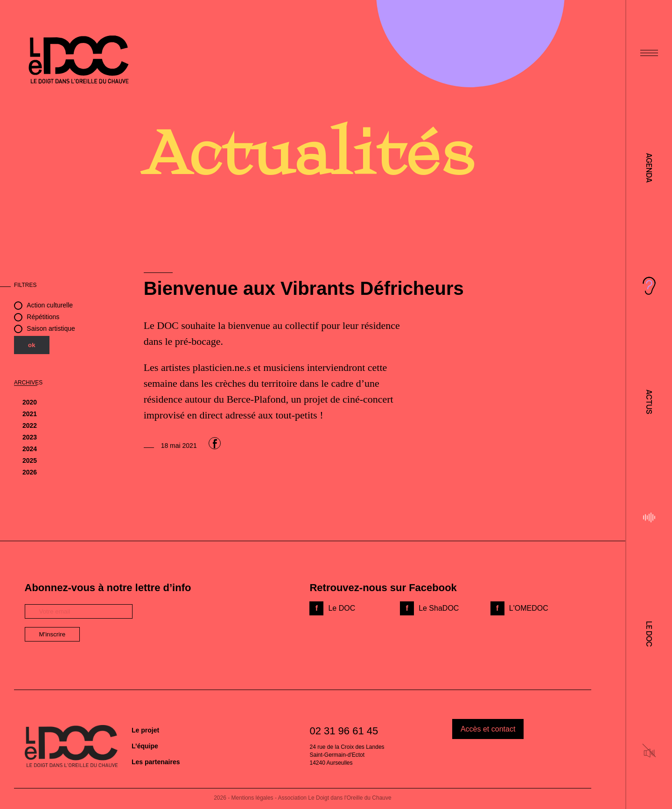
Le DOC (649, 634)
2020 (30, 402)
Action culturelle (50, 305)
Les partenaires (156, 762)
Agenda (649, 168)
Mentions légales (252, 798)
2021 (30, 414)
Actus (649, 402)
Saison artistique (51, 328)
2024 (30, 449)
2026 (30, 472)
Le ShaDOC (439, 608)
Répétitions (43, 317)
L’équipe (145, 746)
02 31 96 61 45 (344, 731)
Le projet (145, 730)
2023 (30, 437)
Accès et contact (488, 729)
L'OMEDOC (529, 608)
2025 (30, 460)
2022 (30, 425)
